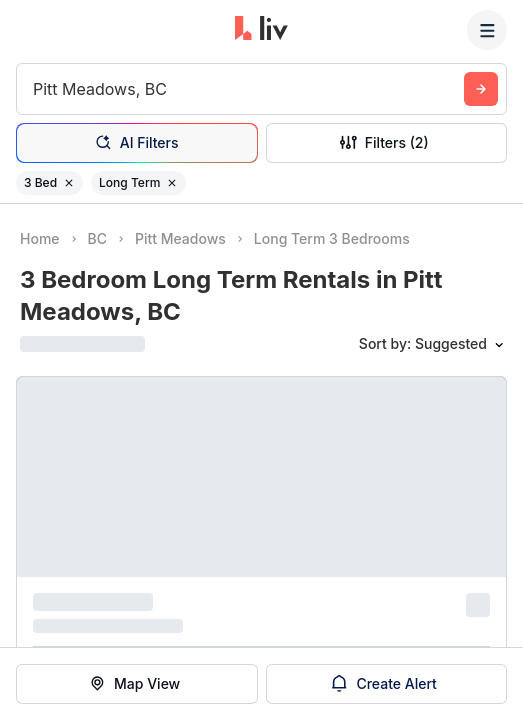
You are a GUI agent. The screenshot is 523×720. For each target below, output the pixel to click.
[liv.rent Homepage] (261, 30)
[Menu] (487, 30)
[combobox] (35, 89)
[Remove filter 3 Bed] (69, 183)
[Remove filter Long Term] (172, 183)
